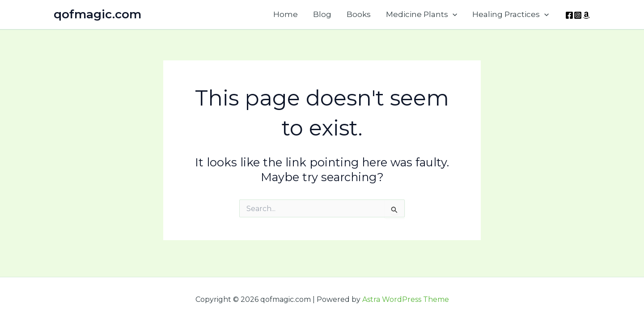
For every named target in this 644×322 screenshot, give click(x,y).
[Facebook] (569, 15)
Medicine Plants (422, 15)
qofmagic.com (97, 14)
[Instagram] (578, 15)
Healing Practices (511, 15)
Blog (322, 14)
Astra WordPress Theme (406, 299)
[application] (453, 15)
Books (359, 14)
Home (286, 14)
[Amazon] (586, 15)
